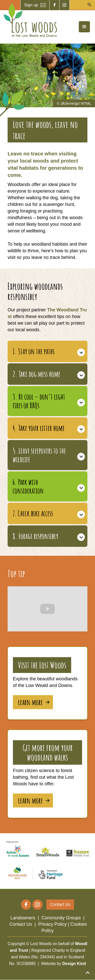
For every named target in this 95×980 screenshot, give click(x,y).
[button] (84, 27)
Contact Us (21, 924)
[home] (29, 20)
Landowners (23, 918)
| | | (47, 924)
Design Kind (74, 964)
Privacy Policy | (54, 924)
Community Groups (61, 918)
